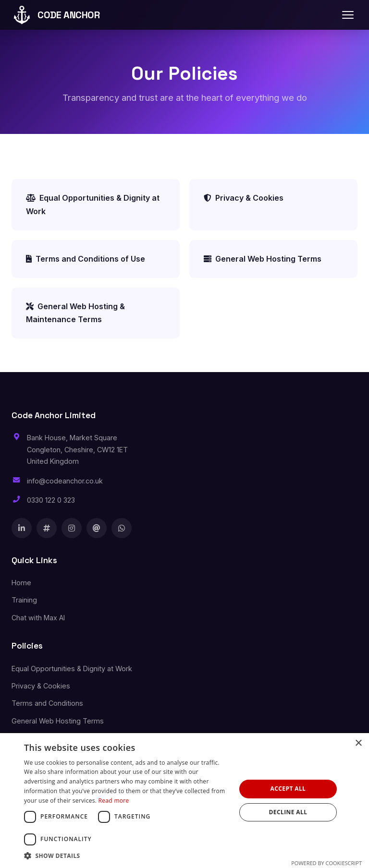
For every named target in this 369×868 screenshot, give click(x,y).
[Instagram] (72, 528)
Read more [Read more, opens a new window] (114, 801)
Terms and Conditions (47, 703)
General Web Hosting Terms (263, 259)
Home (21, 583)
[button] (127, 856)
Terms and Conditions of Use (86, 259)
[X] (47, 528)
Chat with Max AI (38, 618)
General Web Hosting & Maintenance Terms (75, 313)
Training (24, 600)
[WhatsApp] (122, 528)
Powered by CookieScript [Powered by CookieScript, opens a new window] (326, 863)
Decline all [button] (288, 812)
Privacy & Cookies (244, 198)
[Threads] (97, 528)
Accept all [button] (288, 789)
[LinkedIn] (22, 528)
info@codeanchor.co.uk (65, 481)
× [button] (358, 743)
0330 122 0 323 (51, 500)
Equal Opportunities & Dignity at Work (93, 204)
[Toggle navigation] (348, 15)
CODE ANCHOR (56, 15)
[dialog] (184, 801)
